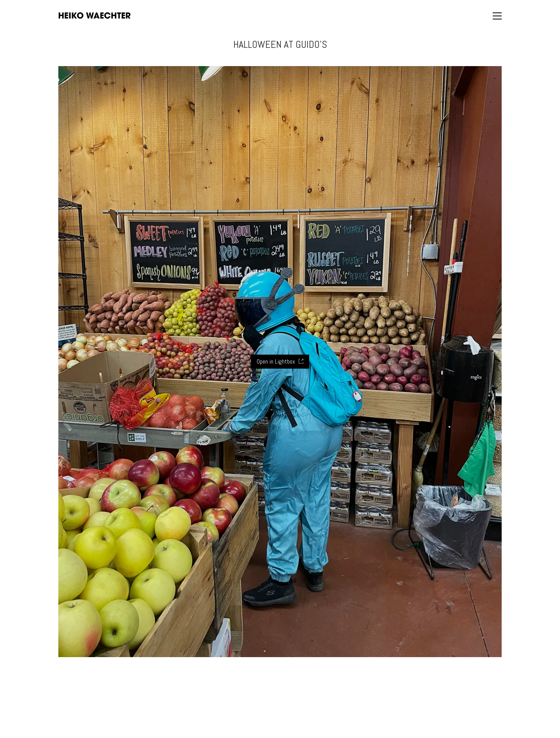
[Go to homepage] (95, 16)
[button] (497, 16)
